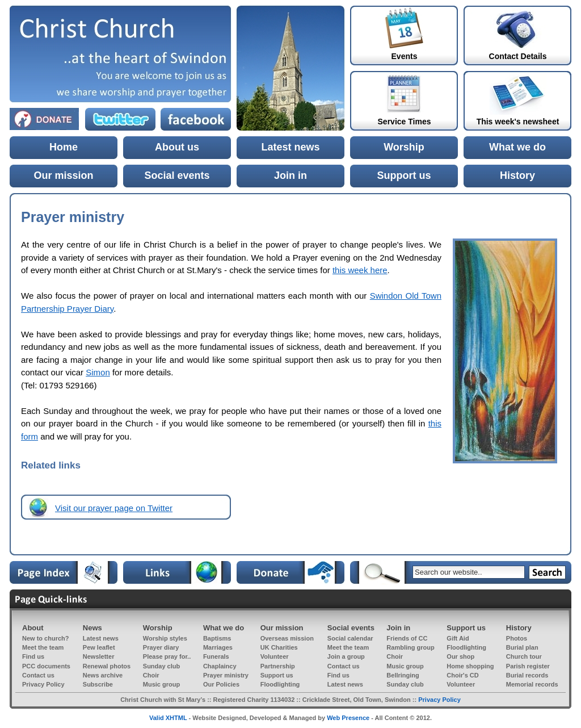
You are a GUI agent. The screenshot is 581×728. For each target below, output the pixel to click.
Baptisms (217, 638)
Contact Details (518, 56)
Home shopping (470, 666)
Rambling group (410, 647)
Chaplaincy (220, 666)
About (33, 628)
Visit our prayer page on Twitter (114, 508)
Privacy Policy (43, 684)
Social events (177, 175)
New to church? (46, 638)
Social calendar (350, 638)
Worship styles (165, 638)
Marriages (218, 647)
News (92, 628)
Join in (290, 175)
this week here (360, 270)
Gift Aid (458, 638)
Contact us (344, 666)
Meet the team (43, 647)
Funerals (216, 656)
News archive (103, 675)
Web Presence (348, 718)
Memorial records (532, 684)
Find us (33, 656)
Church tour (524, 656)
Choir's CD (462, 675)
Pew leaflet (99, 647)
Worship (404, 147)
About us (177, 147)
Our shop (460, 656)
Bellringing (403, 675)
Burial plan (522, 647)
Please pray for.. (167, 656)
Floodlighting (466, 647)
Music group (405, 666)
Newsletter (99, 656)
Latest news (290, 147)
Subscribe (98, 684)
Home (64, 147)
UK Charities (279, 647)
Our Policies (221, 684)
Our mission (63, 175)
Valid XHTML (168, 718)
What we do (517, 147)
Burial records (527, 675)
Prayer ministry (226, 675)
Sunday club (161, 666)
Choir (395, 656)
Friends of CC (407, 638)
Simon (98, 372)
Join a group (346, 656)
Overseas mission (287, 638)
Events (405, 56)
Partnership (278, 666)
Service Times (405, 122)
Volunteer (275, 656)
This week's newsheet (518, 122)
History (517, 175)
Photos (517, 638)
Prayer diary (161, 647)
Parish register (528, 666)
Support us (404, 175)
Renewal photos (107, 666)
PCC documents (46, 666)
